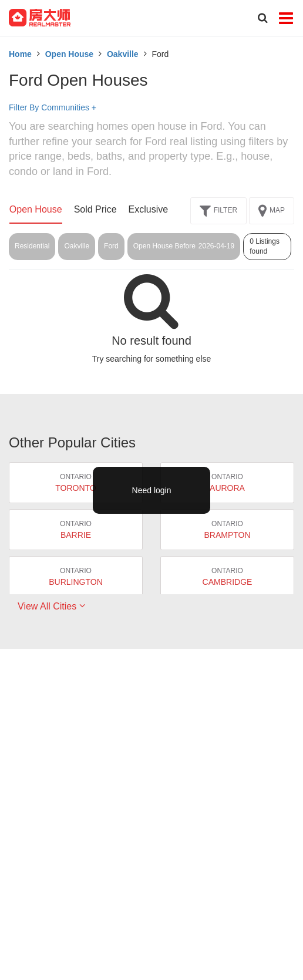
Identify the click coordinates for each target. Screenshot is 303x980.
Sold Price (95, 209)
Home (20, 54)
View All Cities (51, 606)
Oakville (123, 54)
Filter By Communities (53, 107)
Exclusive (149, 209)
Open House (69, 54)
